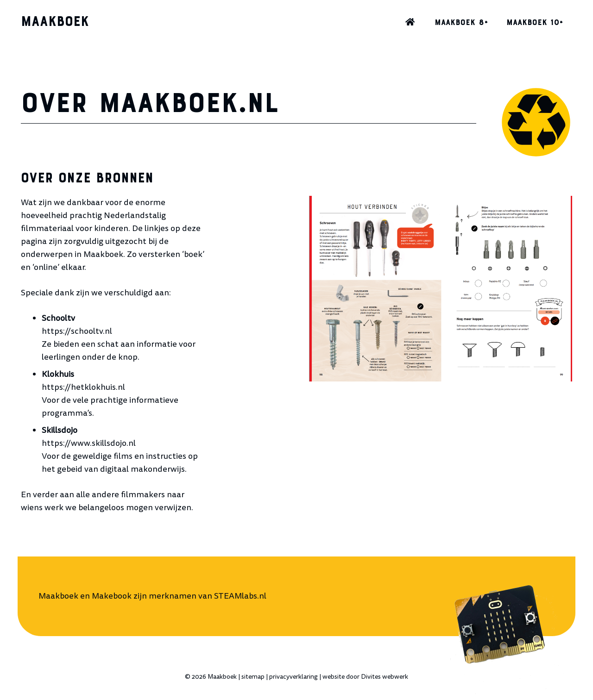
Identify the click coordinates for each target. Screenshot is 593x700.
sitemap (253, 677)
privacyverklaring (293, 677)
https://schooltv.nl (77, 331)
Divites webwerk (385, 677)
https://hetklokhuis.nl (83, 387)
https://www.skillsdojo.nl (89, 443)
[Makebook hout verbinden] (441, 289)
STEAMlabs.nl (240, 596)
